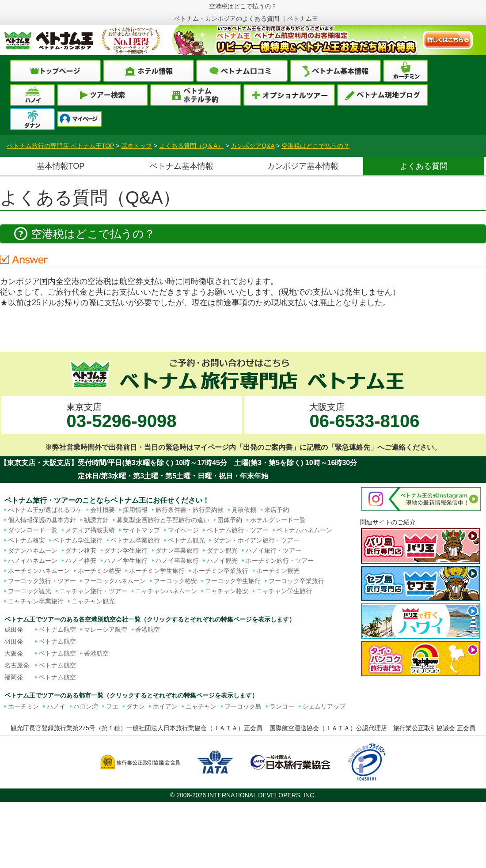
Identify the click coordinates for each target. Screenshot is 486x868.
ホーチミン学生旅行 (157, 571)
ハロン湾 (86, 706)
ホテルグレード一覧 (278, 520)
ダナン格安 (81, 550)
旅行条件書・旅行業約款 (190, 510)
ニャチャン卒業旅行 (36, 601)
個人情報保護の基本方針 (42, 520)
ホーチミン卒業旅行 (220, 571)
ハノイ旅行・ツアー (273, 550)
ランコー (282, 706)
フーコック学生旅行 (233, 581)
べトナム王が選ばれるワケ (45, 510)
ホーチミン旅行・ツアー (280, 561)
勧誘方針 (96, 520)
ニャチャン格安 (227, 591)
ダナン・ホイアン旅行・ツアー (256, 540)
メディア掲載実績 (90, 530)
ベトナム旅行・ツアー (238, 530)
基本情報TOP (61, 166)
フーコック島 (243, 706)
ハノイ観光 (222, 561)
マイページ (183, 530)
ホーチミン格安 (99, 571)
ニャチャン (201, 706)
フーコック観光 (30, 591)
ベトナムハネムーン (304, 530)
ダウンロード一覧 (33, 530)
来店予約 (277, 510)
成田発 (14, 629)
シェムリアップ (324, 706)
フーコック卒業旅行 (296, 581)
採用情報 (135, 510)
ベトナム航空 (57, 629)
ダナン (136, 706)
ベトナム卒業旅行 (135, 540)
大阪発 (14, 653)
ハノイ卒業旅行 (177, 561)
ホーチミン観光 (278, 571)
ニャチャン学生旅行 (284, 591)
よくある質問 (424, 166)
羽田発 (14, 641)
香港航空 (148, 629)
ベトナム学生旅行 (78, 540)
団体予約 (230, 520)
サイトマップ (141, 530)
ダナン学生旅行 (126, 550)
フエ (112, 706)
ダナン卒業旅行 (177, 550)
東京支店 (121, 416)
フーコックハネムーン (115, 581)
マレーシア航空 (106, 629)
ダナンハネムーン (33, 550)
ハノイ (56, 706)
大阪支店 (364, 416)
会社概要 (103, 510)
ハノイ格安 (81, 561)
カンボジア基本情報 (303, 166)
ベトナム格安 (27, 540)
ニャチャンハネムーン (166, 591)
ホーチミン (23, 706)
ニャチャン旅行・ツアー (93, 591)
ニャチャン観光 (93, 601)
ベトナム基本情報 (182, 166)
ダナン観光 (222, 550)
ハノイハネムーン (33, 561)
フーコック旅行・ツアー (42, 581)
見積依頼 (244, 510)
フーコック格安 (175, 581)
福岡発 (14, 677)
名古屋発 (17, 665)
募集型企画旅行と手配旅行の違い (163, 520)
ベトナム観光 (186, 540)
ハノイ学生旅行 (126, 561)
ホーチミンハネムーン (39, 571)
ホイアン (165, 706)
